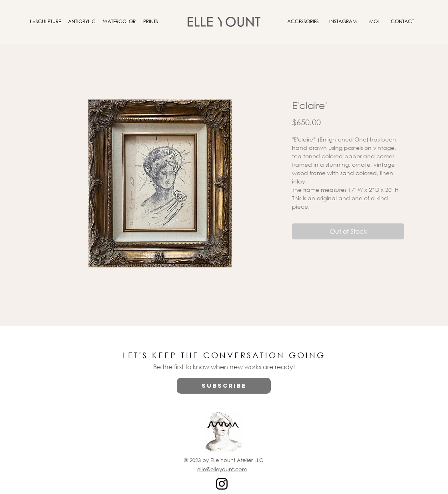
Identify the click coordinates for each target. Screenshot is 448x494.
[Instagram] (222, 484)
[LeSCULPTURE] (45, 22)
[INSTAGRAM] (343, 22)
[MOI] (374, 22)
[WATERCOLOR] (119, 22)
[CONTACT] (402, 22)
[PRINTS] (150, 22)
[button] (224, 386)
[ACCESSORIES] (303, 22)
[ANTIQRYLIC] (82, 22)
